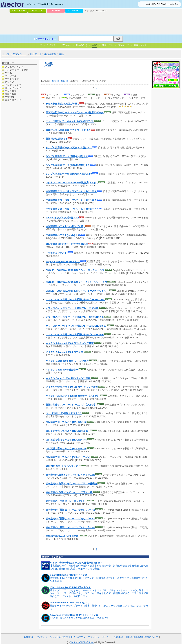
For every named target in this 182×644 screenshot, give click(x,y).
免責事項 (118, 637)
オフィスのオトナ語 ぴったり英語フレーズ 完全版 (73, 308)
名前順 (64, 81)
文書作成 (10, 97)
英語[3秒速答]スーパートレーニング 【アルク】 (71, 405)
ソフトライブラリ (19, 11)
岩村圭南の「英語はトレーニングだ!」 (66, 501)
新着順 (55, 81)
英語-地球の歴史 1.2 (57, 139)
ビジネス (10, 82)
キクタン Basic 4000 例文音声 (62, 370)
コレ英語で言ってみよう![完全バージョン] (68, 457)
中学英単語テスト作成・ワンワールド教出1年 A (71, 200)
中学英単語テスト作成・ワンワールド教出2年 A (71, 191)
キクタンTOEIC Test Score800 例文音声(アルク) (72, 183)
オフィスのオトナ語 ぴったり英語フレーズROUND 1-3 (75, 317)
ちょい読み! (90, 11)
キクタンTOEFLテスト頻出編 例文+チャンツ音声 (72, 387)
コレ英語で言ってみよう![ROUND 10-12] (68, 431)
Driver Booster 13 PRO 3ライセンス (69, 603)
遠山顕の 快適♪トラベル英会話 (62, 466)
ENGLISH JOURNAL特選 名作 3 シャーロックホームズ (75, 270)
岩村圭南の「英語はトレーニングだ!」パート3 (71, 519)
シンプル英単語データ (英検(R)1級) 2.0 (67, 156)
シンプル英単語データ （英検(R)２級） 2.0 (69, 148)
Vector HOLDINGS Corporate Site (162, 4)
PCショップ (37, 11)
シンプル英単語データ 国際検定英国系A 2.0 (69, 174)
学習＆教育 (11, 91)
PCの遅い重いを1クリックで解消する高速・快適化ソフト (80, 618)
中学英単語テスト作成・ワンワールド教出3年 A (71, 209)
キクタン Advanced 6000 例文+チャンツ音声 (70, 343)
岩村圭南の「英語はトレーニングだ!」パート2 (71, 510)
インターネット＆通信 (17, 70)
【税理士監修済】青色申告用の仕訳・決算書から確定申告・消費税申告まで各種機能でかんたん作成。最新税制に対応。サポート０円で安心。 (99, 567)
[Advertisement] (57, 41)
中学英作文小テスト (57, 253)
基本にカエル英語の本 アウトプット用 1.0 (68, 130)
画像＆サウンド (13, 100)
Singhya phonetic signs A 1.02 (63, 261)
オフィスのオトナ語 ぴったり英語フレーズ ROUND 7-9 (75, 299)
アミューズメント (14, 67)
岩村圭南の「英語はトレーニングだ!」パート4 (71, 527)
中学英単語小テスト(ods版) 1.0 (63, 235)
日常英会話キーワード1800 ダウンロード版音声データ (75, 113)
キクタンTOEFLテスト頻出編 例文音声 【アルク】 (73, 396)
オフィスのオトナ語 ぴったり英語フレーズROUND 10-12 (76, 326)
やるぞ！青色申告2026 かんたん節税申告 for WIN (76, 563)
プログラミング (13, 85)
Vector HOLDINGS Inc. (82, 642)
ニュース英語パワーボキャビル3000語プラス (70, 121)
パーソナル (11, 76)
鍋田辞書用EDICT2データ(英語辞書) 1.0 (67, 244)
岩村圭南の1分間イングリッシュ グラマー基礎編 (72, 484)
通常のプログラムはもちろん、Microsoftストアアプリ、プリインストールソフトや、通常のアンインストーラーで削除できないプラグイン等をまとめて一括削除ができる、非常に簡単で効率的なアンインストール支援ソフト (99, 593)
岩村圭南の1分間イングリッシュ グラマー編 (69, 492)
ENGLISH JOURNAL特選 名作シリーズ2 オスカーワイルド (77, 291)
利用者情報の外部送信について (142, 637)
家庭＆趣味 (11, 94)
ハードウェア (12, 79)
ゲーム (8, 73)
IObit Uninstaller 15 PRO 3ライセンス (70, 587)
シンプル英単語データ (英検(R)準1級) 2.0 (68, 165)
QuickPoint (56, 11)
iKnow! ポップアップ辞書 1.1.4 (63, 218)
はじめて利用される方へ (72, 637)
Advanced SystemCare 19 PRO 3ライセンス (74, 615)
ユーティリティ (13, 88)
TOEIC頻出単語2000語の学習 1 (63, 104)
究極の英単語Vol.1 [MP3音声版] (63, 536)
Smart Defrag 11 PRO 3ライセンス (69, 575)
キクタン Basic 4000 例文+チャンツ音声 (68, 361)
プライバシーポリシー (99, 637)
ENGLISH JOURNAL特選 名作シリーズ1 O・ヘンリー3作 (77, 282)
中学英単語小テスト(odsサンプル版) (65, 226)
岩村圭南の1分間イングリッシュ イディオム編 (70, 475)
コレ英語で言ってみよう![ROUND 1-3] (66, 422)
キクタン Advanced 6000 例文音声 (65, 352)
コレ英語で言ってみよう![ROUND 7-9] (66, 449)
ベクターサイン (74, 11)
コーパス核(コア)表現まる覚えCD (64, 413)
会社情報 (28, 637)
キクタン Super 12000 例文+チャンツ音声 (68, 378)
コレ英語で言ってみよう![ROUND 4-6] (66, 440)
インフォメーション (46, 637)
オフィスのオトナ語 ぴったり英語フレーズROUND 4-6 (75, 334)
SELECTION (101, 11)
